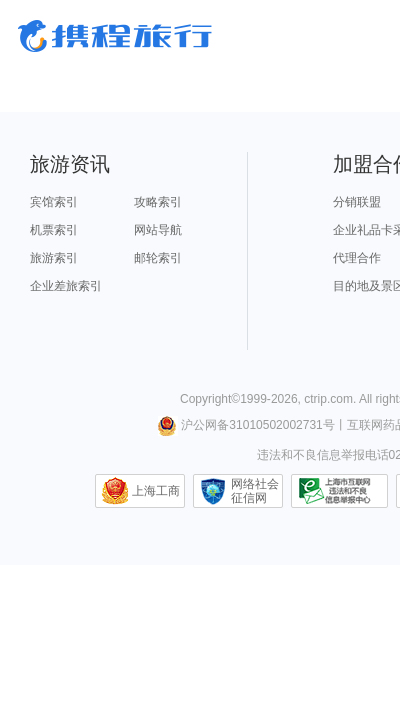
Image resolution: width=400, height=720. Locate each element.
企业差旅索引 (66, 286)
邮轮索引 (158, 258)
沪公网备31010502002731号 (246, 425)
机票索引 (54, 230)
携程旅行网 (115, 36)
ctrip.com (328, 399)
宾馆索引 (54, 202)
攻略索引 (158, 202)
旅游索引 (54, 258)
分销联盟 (357, 202)
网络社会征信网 (255, 491)
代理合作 (357, 258)
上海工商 (156, 491)
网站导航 (158, 230)
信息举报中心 (339, 491)
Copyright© (210, 399)
